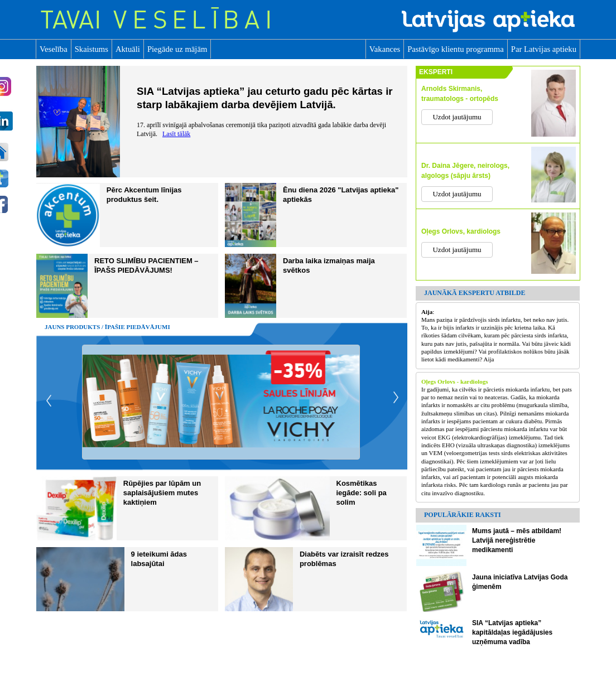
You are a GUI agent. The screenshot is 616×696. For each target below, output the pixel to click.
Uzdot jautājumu (457, 117)
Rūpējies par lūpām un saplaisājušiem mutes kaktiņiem (162, 493)
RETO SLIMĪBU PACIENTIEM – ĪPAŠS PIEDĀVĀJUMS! (146, 265)
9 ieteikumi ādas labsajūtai (159, 559)
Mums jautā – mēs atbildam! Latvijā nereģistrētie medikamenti (517, 540)
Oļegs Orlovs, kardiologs (461, 231)
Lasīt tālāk (176, 134)
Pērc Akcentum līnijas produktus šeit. (144, 195)
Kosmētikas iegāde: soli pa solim (362, 493)
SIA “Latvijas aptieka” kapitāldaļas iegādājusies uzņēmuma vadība (512, 632)
